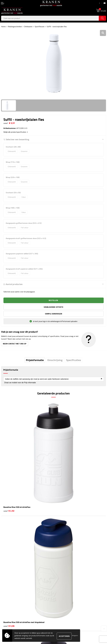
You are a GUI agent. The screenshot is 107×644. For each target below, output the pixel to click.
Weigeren (75, 635)
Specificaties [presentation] (74, 353)
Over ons (58, 554)
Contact (4, 589)
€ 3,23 (61, 514)
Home (3, 27)
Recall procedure (61, 606)
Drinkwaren (28, 27)
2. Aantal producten (13, 284)
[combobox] (50, 18)
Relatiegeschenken (15, 27)
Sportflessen (40, 27)
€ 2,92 (9, 452)
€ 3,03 (9, 514)
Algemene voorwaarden (63, 589)
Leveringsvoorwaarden (63, 599)
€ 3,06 (61, 452)
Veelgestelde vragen (62, 561)
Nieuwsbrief (59, 557)
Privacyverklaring (61, 602)
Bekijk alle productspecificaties (16, 132)
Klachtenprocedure (62, 596)
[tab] (35, 353)
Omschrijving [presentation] (55, 353)
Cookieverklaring (61, 592)
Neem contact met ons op (15, 337)
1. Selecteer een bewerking (16, 139)
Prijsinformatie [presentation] (35, 353)
